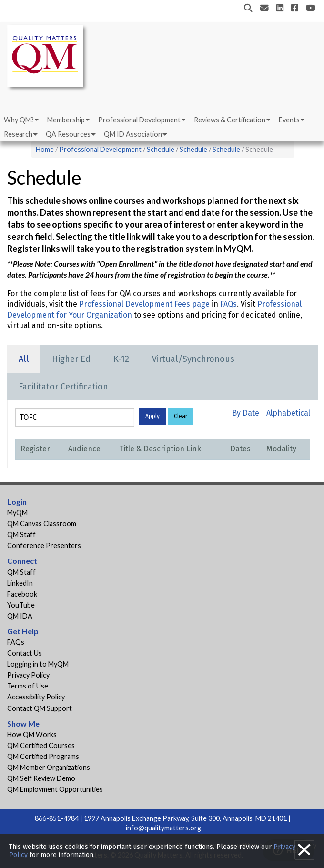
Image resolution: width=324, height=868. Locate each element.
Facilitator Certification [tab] (63, 387)
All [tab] (24, 359)
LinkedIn (20, 583)
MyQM (17, 513)
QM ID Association (133, 134)
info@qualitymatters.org (163, 828)
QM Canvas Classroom (42, 524)
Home (45, 149)
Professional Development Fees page (144, 304)
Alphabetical (288, 413)
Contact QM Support (40, 708)
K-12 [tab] (121, 359)
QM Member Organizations (49, 767)
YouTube (21, 605)
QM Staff (21, 534)
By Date (246, 413)
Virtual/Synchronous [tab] (193, 359)
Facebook (22, 594)
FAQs (228, 304)
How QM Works (32, 734)
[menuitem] (21, 120)
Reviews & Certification (230, 120)
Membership (66, 120)
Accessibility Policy (36, 697)
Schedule (161, 149)
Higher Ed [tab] (71, 359)
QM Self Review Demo (41, 778)
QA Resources (68, 134)
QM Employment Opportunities (55, 789)
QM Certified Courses (41, 745)
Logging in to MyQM (38, 664)
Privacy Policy (28, 675)
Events (289, 120)
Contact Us (25, 653)
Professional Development (139, 120)
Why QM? (19, 120)
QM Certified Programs (43, 756)
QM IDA (20, 616)
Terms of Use (28, 686)
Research (18, 134)
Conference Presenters (44, 545)
